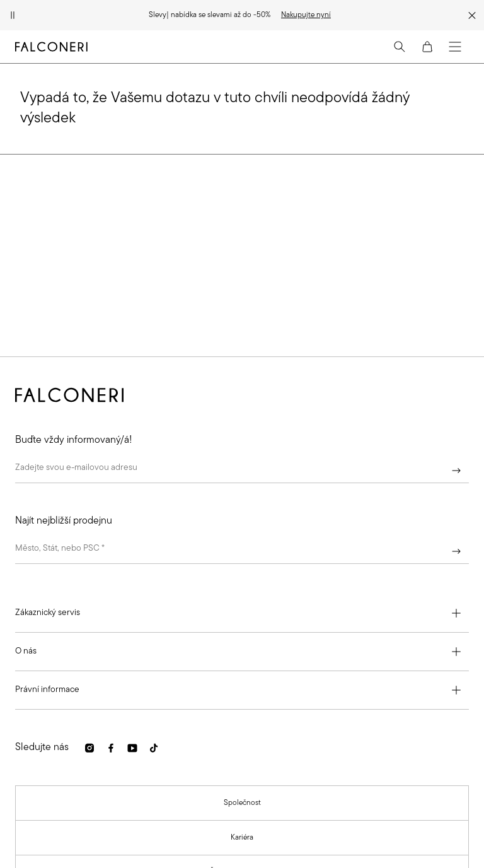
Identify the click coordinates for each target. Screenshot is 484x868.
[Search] (400, 47)
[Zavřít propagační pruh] (472, 15)
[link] (306, 15)
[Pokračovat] (456, 471)
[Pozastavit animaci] (13, 15)
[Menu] (455, 47)
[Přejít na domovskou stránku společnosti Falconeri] (51, 47)
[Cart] (427, 47)
